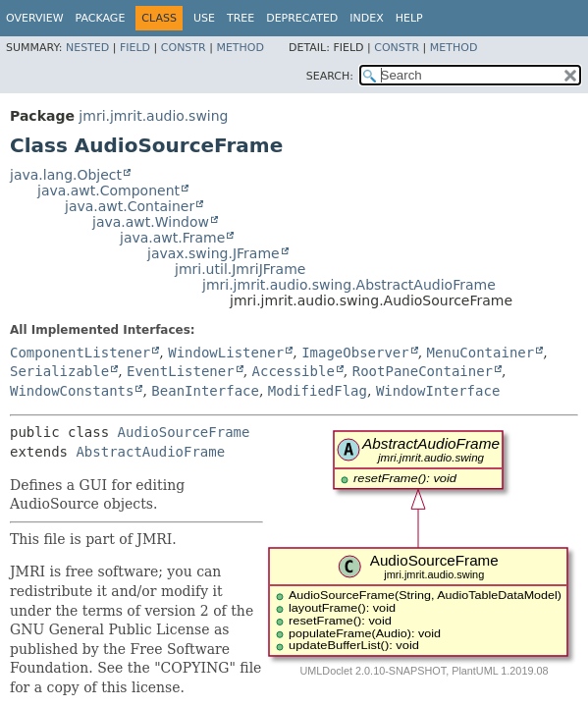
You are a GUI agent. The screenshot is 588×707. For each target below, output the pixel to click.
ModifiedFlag (318, 391)
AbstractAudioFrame (150, 452)
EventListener (181, 371)
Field (135, 48)
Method (240, 48)
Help (409, 18)
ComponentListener (80, 353)
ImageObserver (355, 353)
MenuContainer (481, 353)
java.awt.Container (130, 206)
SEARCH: (330, 76)
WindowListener (226, 353)
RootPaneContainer (423, 371)
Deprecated (302, 18)
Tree (241, 18)
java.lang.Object (66, 175)
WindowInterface (438, 391)
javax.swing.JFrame (214, 253)
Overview (35, 18)
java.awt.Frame (172, 238)
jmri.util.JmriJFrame (240, 269)
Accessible (294, 371)
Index (366, 18)
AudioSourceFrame (184, 432)
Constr (184, 48)
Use (204, 18)
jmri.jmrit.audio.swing (153, 116)
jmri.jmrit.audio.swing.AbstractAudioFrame (349, 285)
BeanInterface (205, 391)
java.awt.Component (108, 190)
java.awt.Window (151, 222)
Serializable (59, 371)
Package (101, 18)
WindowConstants (72, 391)
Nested (87, 48)
